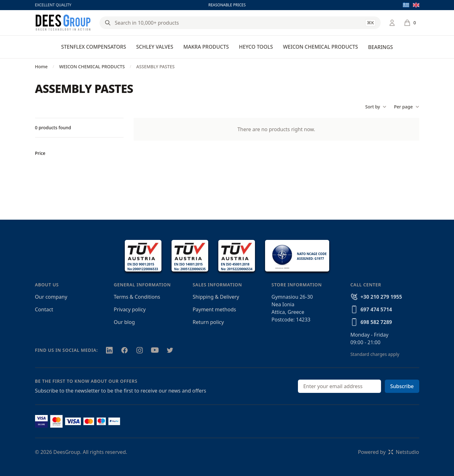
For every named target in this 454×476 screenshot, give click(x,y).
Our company (51, 297)
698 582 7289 (376, 322)
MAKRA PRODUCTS (206, 47)
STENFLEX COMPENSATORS (94, 47)
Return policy (208, 322)
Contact (44, 309)
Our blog (124, 322)
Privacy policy (130, 309)
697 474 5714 (376, 309)
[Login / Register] (392, 23)
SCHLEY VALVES (155, 47)
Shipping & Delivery (216, 297)
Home (41, 67)
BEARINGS (380, 47)
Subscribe (402, 386)
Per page (407, 107)
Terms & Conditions (137, 297)
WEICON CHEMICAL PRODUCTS (321, 47)
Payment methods (214, 309)
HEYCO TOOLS (256, 47)
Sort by (376, 107)
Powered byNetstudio (389, 452)
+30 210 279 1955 (381, 297)
